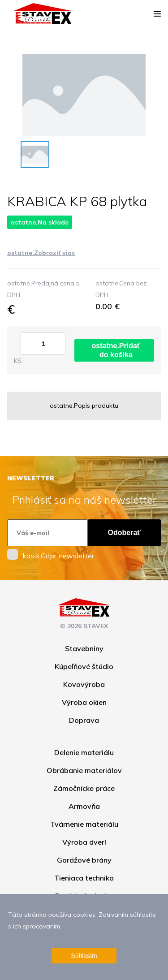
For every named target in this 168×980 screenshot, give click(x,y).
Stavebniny (84, 648)
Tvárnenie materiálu (84, 824)
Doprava (84, 720)
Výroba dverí (84, 842)
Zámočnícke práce (84, 788)
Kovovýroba (84, 684)
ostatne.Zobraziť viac (41, 253)
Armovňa (84, 806)
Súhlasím (84, 956)
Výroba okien (84, 702)
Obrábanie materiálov (84, 770)
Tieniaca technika (84, 878)
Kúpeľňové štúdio (84, 666)
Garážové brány (84, 860)
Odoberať (124, 533)
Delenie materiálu (84, 752)
